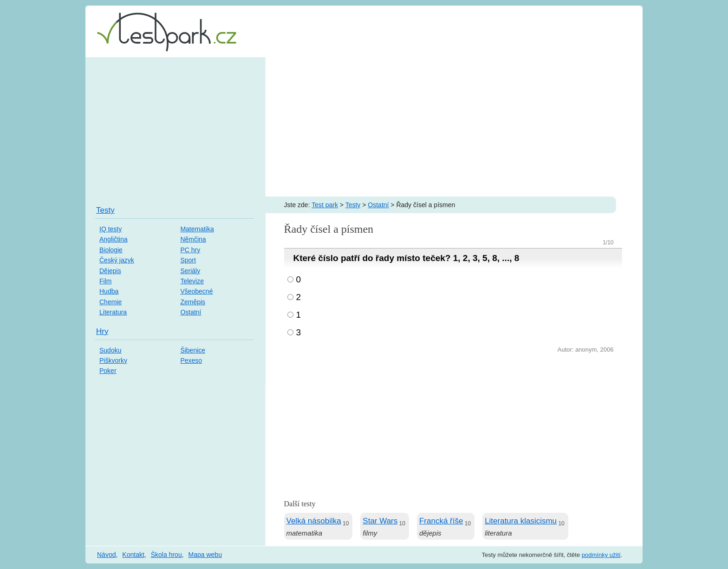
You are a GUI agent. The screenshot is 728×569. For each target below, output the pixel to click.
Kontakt (133, 555)
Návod (106, 555)
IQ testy (110, 229)
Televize (192, 281)
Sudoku (110, 350)
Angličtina (114, 239)
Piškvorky (113, 360)
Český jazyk (117, 260)
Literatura (113, 312)
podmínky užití (601, 555)
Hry (102, 331)
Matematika (197, 229)
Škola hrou (166, 555)
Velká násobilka (314, 521)
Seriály (190, 271)
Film (105, 281)
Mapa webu (205, 555)
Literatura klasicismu (521, 521)
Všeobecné (196, 291)
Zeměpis (193, 302)
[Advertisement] (364, 127)
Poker (108, 371)
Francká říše (441, 521)
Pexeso (191, 360)
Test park (325, 205)
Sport (188, 260)
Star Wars (380, 521)
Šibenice (193, 350)
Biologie (111, 250)
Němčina (193, 239)
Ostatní (378, 205)
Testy (353, 205)
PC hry (190, 250)
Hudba (109, 291)
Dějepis (110, 271)
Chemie (110, 302)
